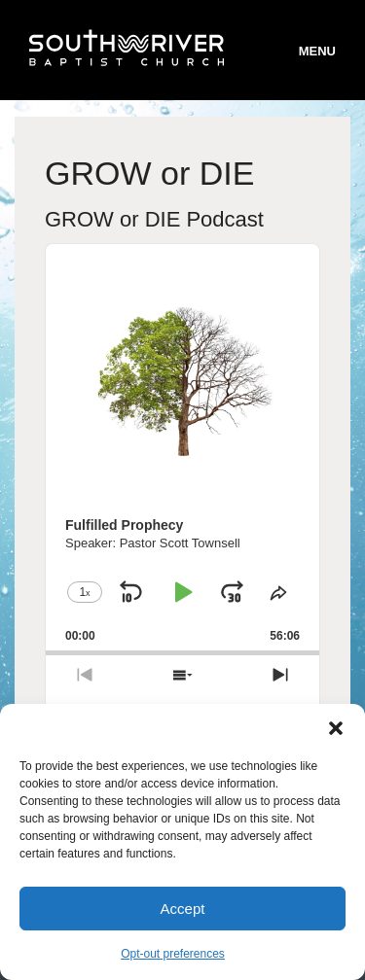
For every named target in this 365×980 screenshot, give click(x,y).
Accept (183, 909)
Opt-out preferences (173, 954)
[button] (336, 728)
